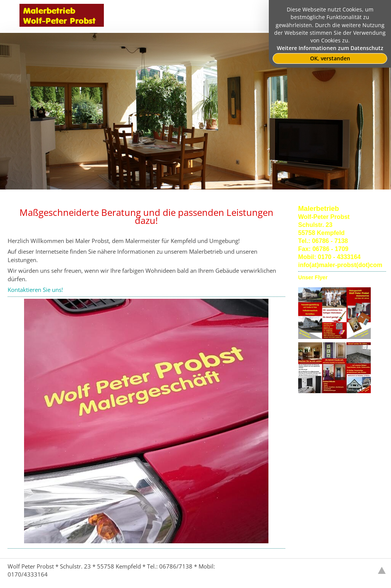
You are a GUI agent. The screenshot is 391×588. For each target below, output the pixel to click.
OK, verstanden (330, 58)
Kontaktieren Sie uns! (35, 290)
